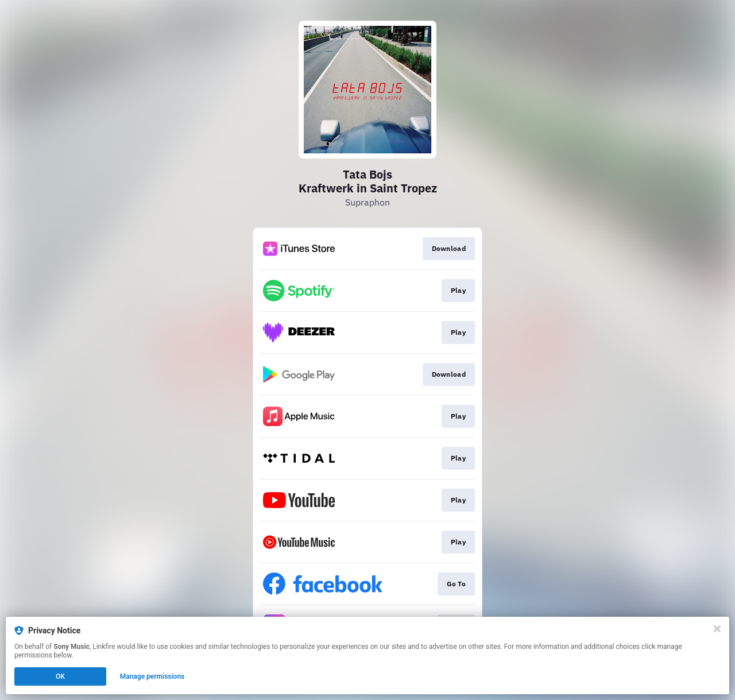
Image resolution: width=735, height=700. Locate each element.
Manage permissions (152, 676)
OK (60, 676)
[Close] (717, 629)
